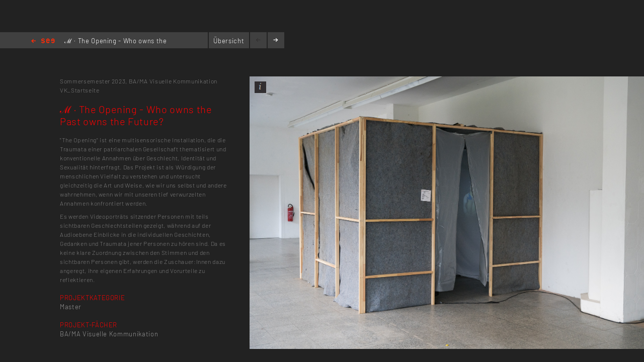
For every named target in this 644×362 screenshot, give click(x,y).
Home (43, 41)
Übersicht (229, 41)
